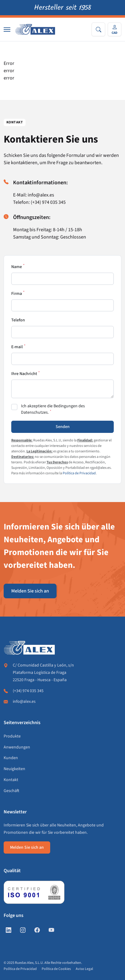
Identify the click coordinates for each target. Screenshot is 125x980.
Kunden (11, 758)
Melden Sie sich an (30, 591)
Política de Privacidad (79, 473)
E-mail (17, 347)
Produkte (12, 736)
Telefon (18, 320)
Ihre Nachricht (24, 374)
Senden (63, 427)
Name (17, 267)
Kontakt (11, 780)
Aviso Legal (84, 969)
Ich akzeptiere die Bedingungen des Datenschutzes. (53, 409)
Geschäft (11, 791)
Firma (17, 294)
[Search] (98, 29)
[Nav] (7, 30)
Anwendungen (17, 747)
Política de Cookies (56, 969)
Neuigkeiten (14, 769)
